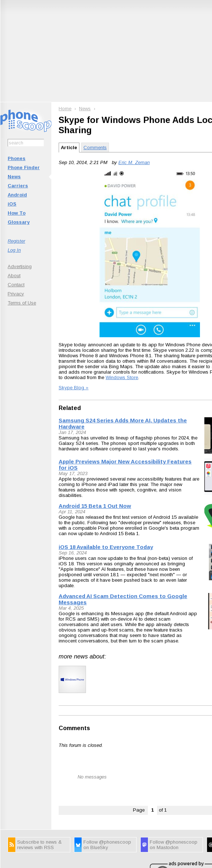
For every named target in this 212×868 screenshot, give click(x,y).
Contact (16, 285)
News (14, 177)
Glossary (19, 222)
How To (17, 213)
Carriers (18, 186)
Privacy (16, 294)
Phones (17, 158)
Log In (14, 250)
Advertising (20, 266)
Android (17, 195)
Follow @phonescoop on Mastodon (174, 845)
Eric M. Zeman (134, 162)
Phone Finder (24, 168)
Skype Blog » (74, 388)
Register (16, 241)
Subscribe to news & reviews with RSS (39, 845)
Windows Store (122, 377)
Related (70, 408)
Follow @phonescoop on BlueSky (107, 845)
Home (65, 109)
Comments (95, 148)
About (14, 276)
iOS (12, 204)
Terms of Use (22, 303)
